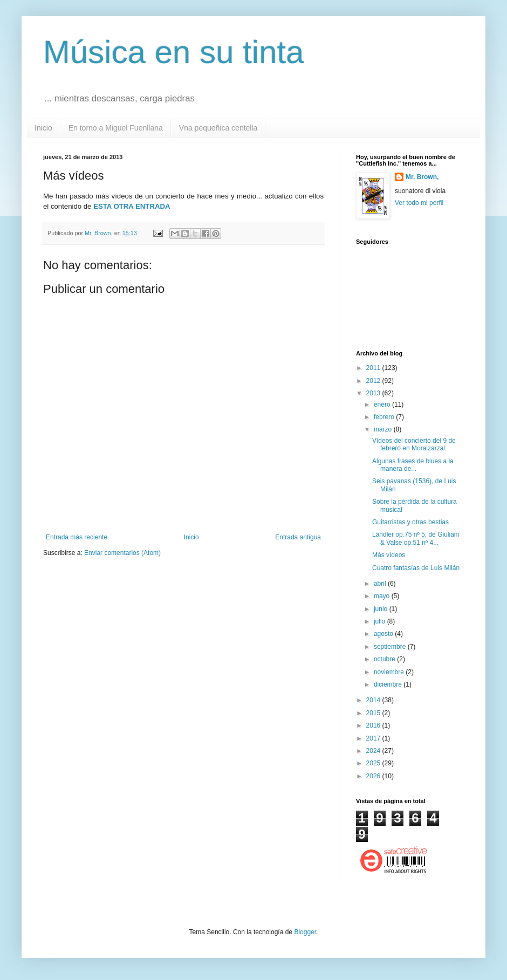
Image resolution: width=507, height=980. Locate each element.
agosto (384, 634)
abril (381, 584)
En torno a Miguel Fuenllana (116, 128)
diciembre (389, 684)
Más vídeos (389, 555)
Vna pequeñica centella (218, 128)
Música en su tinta (174, 52)
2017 (374, 738)
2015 (374, 713)
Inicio (43, 128)
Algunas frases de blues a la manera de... (413, 465)
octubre (385, 659)
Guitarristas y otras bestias (410, 522)
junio (382, 609)
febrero (385, 417)
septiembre (391, 647)
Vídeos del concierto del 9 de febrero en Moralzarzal (414, 444)
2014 (374, 700)
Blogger (305, 932)
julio (381, 621)
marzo (384, 429)
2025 (374, 763)
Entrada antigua (298, 537)
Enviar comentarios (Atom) (122, 553)
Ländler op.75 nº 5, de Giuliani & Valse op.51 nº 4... (416, 538)
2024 (374, 751)
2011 (374, 368)
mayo (383, 596)
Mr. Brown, (422, 177)
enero (383, 405)
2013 (374, 393)
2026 (374, 776)
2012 (374, 381)
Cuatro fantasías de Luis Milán (416, 568)
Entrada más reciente (77, 537)
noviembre (390, 672)
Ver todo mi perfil (419, 203)
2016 (374, 725)
